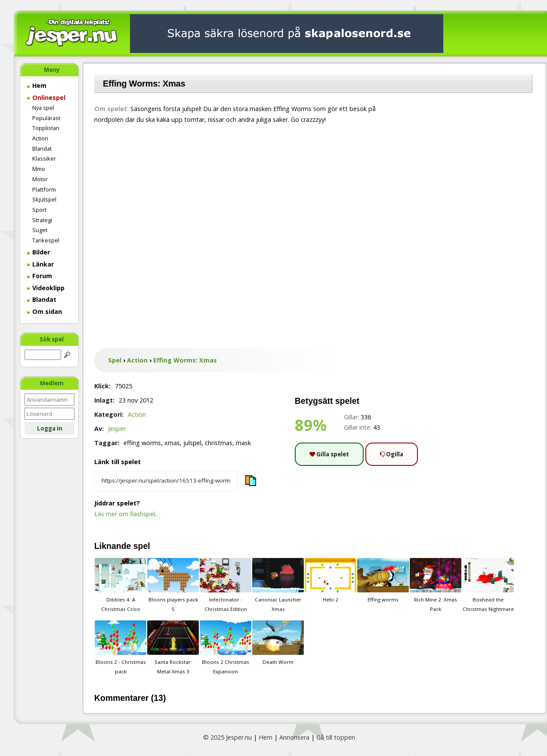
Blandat (42, 149)
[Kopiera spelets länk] (166, 481)
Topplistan (46, 128)
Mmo (39, 169)
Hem (37, 85)
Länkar (40, 264)
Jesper (117, 429)
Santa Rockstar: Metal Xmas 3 (173, 648)
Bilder (38, 252)
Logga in (50, 428)
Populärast (46, 118)
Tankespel (46, 240)
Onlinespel (46, 98)
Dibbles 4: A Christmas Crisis (121, 585)
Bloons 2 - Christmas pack (121, 648)
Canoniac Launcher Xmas (278, 585)
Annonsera (294, 737)
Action (40, 138)
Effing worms (383, 580)
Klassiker (44, 158)
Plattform (44, 189)
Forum (39, 276)
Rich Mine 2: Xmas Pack (436, 585)
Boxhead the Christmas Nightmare (488, 585)
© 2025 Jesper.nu (227, 737)
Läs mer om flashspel (125, 514)
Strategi (42, 220)
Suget (40, 230)
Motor (40, 179)
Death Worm (278, 643)
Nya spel (43, 108)
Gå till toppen (336, 737)
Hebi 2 (331, 580)
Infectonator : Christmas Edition (226, 585)
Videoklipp (46, 288)
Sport (39, 210)
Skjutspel (44, 199)
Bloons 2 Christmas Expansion (226, 648)
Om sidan (44, 311)
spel (142, 546)
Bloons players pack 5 (173, 585)
